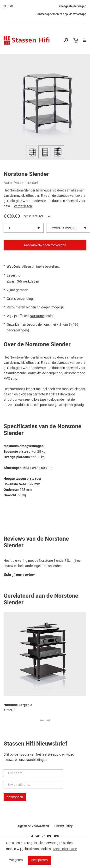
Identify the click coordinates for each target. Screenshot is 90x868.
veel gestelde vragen (73, 6)
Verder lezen (23, 206)
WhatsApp (80, 14)
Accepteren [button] (39, 860)
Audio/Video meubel (21, 183)
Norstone (37, 316)
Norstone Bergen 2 (18, 705)
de (12, 6)
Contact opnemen (47, 14)
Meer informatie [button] (65, 849)
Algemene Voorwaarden (33, 826)
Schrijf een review (19, 575)
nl (5, 6)
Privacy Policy (63, 826)
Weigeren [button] (16, 860)
